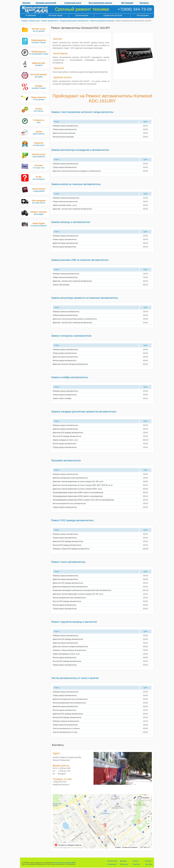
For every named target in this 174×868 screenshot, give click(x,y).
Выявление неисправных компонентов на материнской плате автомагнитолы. (82, 590)
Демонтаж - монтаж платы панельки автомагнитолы (72, 209)
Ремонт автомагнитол (50, 21)
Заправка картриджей (46, 3)
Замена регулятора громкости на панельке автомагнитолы (85, 298)
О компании (31, 15)
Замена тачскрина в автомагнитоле (71, 336)
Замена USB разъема (61, 285)
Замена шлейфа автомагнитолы (70, 377)
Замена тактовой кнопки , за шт (65, 205)
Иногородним (143, 15)
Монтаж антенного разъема (63, 137)
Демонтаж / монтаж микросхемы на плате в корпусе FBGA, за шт (77, 489)
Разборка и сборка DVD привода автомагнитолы (71, 549)
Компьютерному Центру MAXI (64, 863)
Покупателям (112, 861)
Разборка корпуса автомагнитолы (65, 126)
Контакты (144, 3)
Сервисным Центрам (113, 15)
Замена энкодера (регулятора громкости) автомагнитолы (84, 412)
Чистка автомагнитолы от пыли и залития (75, 678)
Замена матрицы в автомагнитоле (71, 222)
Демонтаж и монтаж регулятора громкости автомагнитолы (75, 319)
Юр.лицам (124, 864)
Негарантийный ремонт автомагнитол (74, 21)
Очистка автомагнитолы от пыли (65, 732)
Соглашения (112, 864)
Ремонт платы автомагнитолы (68, 562)
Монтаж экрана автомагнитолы (65, 247)
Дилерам (123, 861)
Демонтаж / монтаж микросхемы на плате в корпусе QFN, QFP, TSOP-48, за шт (83, 485)
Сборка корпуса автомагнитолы (65, 129)
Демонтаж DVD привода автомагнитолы (68, 433)
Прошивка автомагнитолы (66, 460)
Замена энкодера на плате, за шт (65, 440)
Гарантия (136, 864)
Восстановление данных (100, 3)
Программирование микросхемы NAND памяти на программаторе (78, 496)
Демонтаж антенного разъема (64, 133)
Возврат (148, 861)
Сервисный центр (73, 3)
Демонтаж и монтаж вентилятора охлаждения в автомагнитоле (77, 171)
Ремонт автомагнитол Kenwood (102, 21)
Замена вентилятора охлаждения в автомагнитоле (80, 150)
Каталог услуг (35, 21)
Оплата (136, 861)
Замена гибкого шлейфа (62, 398)
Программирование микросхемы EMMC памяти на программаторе (78, 493)
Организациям (82, 15)
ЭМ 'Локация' (127, 3)
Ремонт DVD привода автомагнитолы (72, 520)
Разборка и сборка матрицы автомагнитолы (69, 650)
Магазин (26, 3)
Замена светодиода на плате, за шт (66, 654)
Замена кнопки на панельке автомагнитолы (76, 184)
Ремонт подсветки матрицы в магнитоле (74, 622)
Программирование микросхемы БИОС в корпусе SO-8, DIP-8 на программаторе (83, 500)
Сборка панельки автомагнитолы (65, 202)
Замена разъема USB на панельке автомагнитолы (80, 260)
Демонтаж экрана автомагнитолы (65, 243)
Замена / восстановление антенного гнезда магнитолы (82, 112)
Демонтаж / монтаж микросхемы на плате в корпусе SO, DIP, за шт (78, 482)
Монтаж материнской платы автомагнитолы (69, 504)
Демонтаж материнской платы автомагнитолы (70, 478)
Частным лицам (55, 15)
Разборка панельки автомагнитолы (66, 198)
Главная (24, 21)
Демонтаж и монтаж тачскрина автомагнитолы (70, 364)
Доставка (149, 864)
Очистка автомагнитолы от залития (66, 728)
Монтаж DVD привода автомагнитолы (67, 436)
